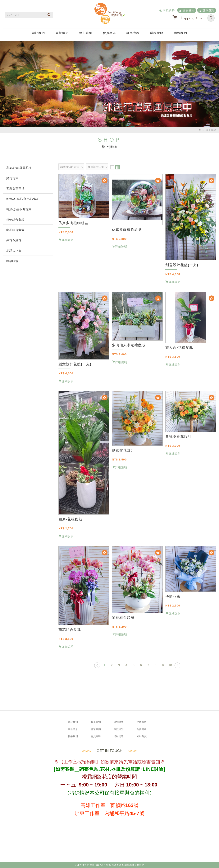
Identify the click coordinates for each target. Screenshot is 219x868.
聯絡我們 (181, 33)
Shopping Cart (193, 18)
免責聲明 (142, 729)
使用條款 (142, 722)
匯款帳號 (12, 261)
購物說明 (157, 33)
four (118, 167)
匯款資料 (167, 10)
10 (170, 665)
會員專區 (110, 33)
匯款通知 (119, 729)
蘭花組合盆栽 (15, 230)
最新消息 (62, 33)
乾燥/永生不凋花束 (19, 209)
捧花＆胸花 (14, 240)
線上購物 (86, 33)
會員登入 (187, 10)
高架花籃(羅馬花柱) (20, 168)
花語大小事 (14, 251)
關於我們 (39, 33)
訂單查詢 (207, 10)
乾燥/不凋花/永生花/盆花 (23, 199)
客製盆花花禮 (15, 189)
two (112, 167)
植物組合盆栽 (15, 220)
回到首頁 (142, 736)
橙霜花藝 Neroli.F (110, 13)
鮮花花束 (12, 178)
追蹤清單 (119, 736)
